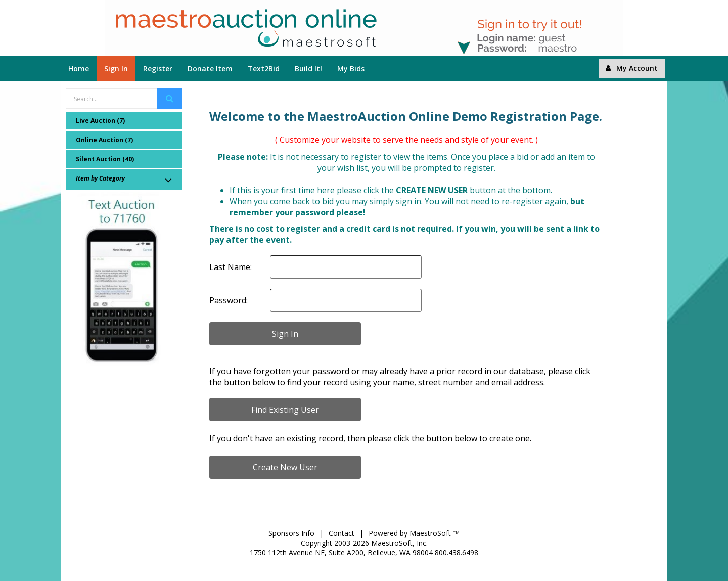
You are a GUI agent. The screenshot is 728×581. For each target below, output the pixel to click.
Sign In (116, 69)
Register (158, 69)
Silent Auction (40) (105, 159)
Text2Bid (264, 69)
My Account (632, 68)
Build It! (308, 69)
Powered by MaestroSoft (410, 533)
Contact (342, 533)
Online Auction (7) (104, 140)
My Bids (351, 69)
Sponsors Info (291, 533)
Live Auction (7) (100, 121)
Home (79, 69)
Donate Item (210, 69)
